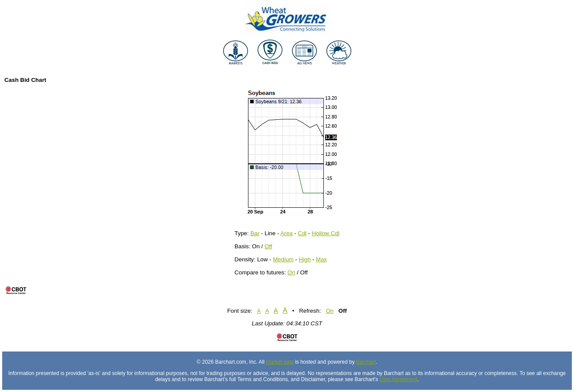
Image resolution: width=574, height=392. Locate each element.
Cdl (302, 233)
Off (268, 246)
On (292, 272)
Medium (283, 259)
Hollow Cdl (326, 233)
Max (321, 259)
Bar (255, 233)
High (305, 259)
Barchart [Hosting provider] (366, 362)
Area (286, 233)
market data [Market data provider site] (280, 362)
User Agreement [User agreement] (399, 379)
